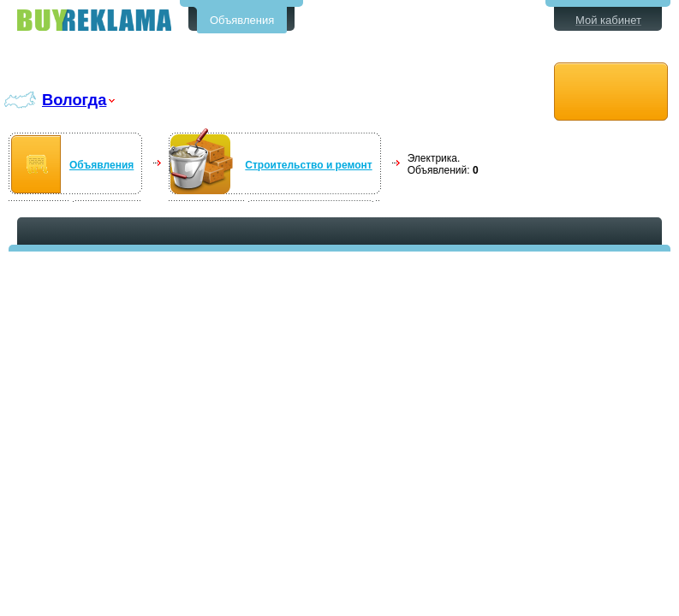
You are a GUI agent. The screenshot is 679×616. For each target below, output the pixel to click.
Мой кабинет (608, 20)
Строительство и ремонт (308, 165)
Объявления (242, 20)
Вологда (74, 100)
